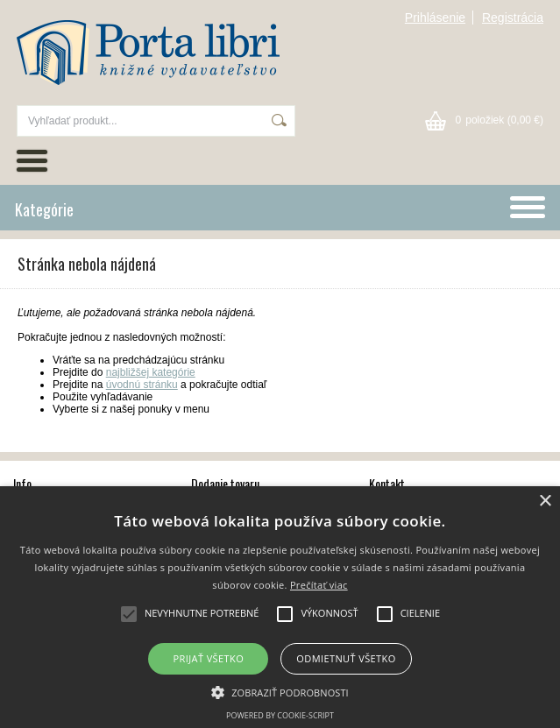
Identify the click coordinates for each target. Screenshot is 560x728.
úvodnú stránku (142, 385)
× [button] (545, 502)
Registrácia (513, 18)
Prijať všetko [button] (209, 658)
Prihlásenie (435, 18)
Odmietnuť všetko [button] (346, 658)
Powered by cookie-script (280, 715)
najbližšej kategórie (151, 372)
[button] (280, 691)
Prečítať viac (319, 585)
